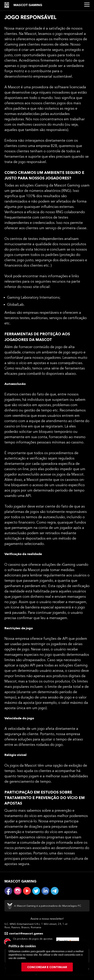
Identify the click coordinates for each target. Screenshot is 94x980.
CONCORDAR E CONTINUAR (47, 967)
